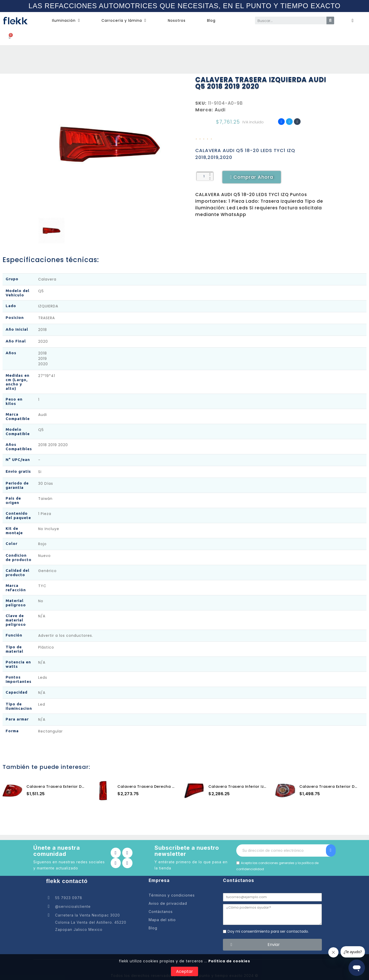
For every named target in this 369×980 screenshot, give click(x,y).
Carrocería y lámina (124, 20)
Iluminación (66, 20)
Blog (211, 20)
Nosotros (177, 20)
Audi (220, 110)
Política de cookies (229, 961)
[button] (252, 177)
